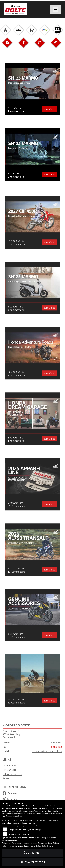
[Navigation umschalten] (56, 9)
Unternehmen (9, 765)
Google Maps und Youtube (19, 834)
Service (6, 778)
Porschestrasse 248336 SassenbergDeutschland (11, 734)
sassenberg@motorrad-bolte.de (47, 751)
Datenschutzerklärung (14, 816)
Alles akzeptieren (33, 862)
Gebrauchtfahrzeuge (12, 774)
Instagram (10, 799)
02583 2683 (57, 743)
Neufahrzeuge (9, 770)
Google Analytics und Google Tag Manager (25, 830)
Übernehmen (32, 853)
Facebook (10, 793)
